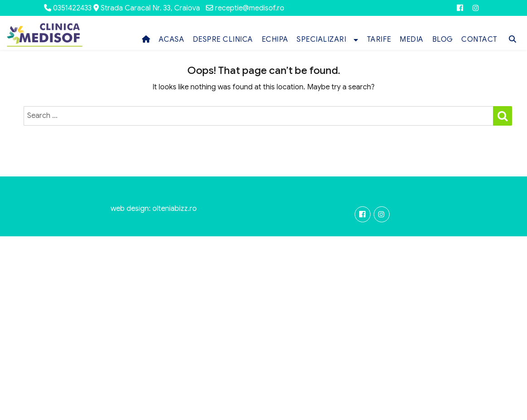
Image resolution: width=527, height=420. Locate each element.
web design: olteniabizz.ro (154, 209)
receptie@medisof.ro (250, 8)
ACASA (172, 39)
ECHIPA (275, 39)
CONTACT (479, 39)
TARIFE (379, 39)
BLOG (443, 39)
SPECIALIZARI (321, 39)
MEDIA (412, 39)
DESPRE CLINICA (223, 39)
